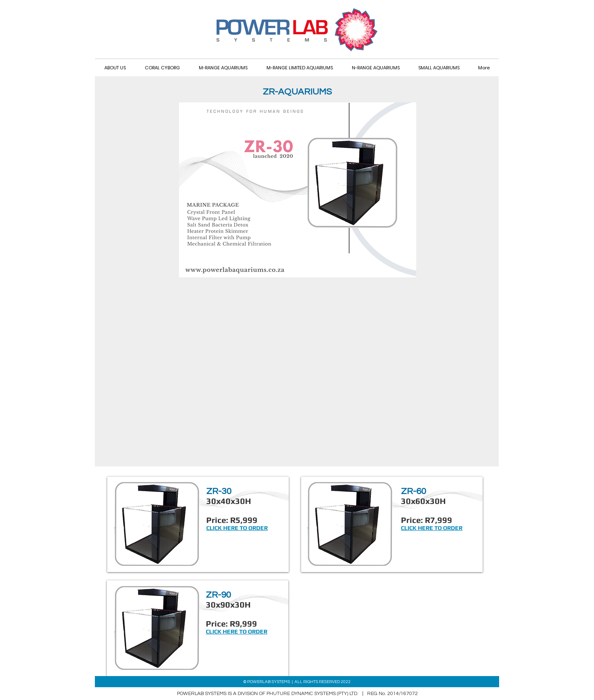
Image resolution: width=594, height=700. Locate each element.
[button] (439, 68)
